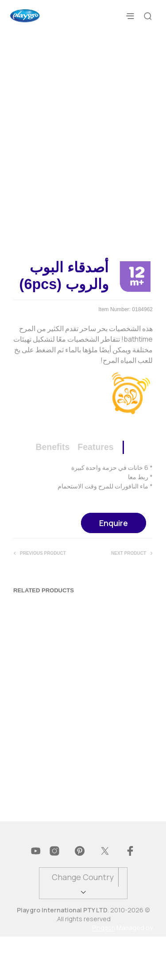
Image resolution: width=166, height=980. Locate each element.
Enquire (114, 566)
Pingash (104, 971)
